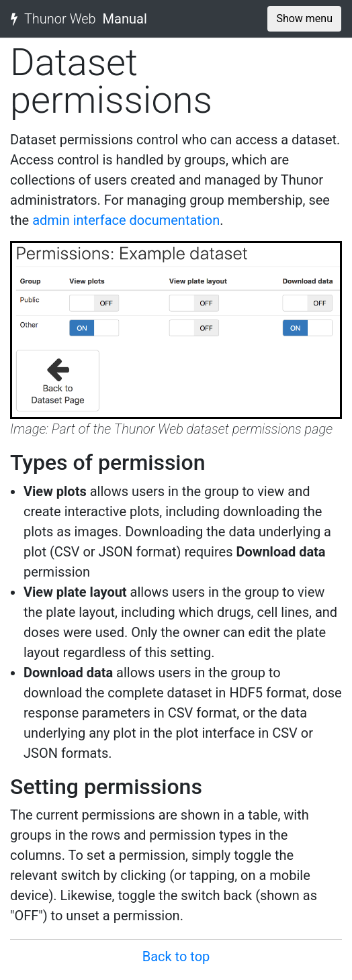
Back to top (176, 957)
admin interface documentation (126, 220)
